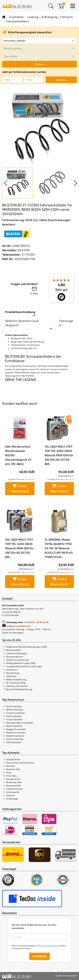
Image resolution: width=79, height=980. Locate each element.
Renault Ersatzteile (16, 732)
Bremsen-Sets (13, 769)
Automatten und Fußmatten (20, 763)
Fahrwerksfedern (17, 21)
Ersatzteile (16, 17)
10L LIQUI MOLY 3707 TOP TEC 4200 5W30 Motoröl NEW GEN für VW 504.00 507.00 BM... (59, 455)
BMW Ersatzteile (15, 710)
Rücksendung (13, 673)
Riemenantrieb (13, 785)
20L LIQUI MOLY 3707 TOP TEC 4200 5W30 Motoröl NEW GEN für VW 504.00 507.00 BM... (19, 548)
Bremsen (11, 766)
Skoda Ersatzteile (15, 736)
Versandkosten (30, 479)
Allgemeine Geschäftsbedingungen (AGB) (26, 647)
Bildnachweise (13, 650)
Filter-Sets (11, 776)
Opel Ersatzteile (14, 726)
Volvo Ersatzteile (15, 739)
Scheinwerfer (13, 792)
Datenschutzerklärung (17, 660)
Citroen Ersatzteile (16, 713)
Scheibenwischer (15, 789)
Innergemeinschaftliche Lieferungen (24, 666)
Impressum (12, 670)
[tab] (20, 312)
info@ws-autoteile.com (19, 626)
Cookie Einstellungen (17, 653)
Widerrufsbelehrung (16, 679)
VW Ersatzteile (14, 742)
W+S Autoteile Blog (16, 683)
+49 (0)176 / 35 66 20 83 (36, 622)
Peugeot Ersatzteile (16, 729)
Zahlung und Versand (17, 686)
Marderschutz (13, 779)
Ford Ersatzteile (14, 719)
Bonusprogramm (15, 656)
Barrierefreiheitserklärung (19, 689)
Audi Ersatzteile (14, 706)
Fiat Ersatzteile (14, 716)
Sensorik (10, 795)
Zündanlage (12, 799)
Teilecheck (11, 676)
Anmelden (39, 956)
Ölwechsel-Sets (14, 782)
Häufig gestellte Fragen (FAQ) (21, 663)
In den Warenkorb (20, 488)
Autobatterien (13, 759)
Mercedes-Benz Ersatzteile (20, 723)
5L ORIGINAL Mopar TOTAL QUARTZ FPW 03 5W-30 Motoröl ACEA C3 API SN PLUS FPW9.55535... (59, 548)
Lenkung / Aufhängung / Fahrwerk (50, 17)
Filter (9, 772)
